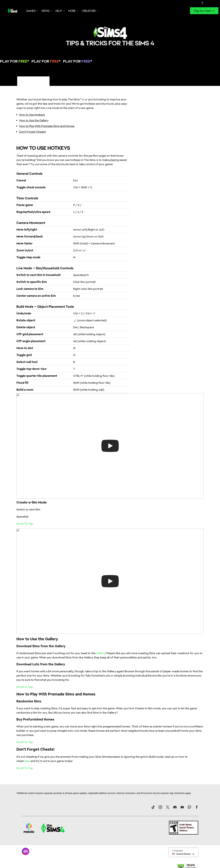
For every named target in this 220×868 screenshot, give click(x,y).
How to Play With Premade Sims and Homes (47, 126)
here (27, 761)
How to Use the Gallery (34, 120)
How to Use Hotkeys (32, 115)
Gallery (101, 653)
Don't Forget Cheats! (33, 132)
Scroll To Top (25, 524)
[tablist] (110, 81)
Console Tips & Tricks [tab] (66, 81)
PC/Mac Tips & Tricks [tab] (33, 81)
